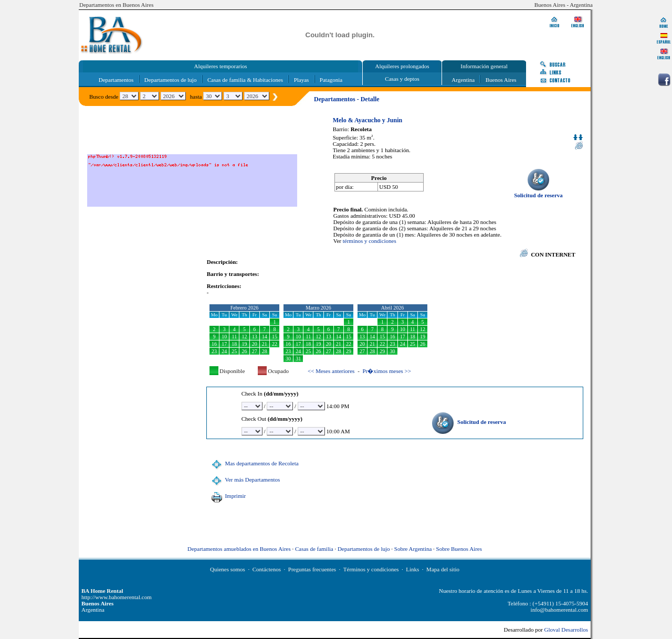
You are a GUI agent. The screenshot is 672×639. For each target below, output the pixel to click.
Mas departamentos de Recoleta (254, 463)
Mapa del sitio (443, 569)
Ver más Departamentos (245, 480)
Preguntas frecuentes (312, 569)
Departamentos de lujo (171, 80)
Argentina (463, 80)
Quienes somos (228, 569)
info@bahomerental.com (559, 610)
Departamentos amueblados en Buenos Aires (239, 549)
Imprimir (227, 496)
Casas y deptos (402, 79)
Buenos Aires (501, 80)
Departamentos (116, 80)
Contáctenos (267, 569)
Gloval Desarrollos (566, 630)
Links (412, 569)
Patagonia (331, 80)
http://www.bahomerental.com (117, 597)
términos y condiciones (370, 241)
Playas (302, 80)
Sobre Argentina (413, 549)
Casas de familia (314, 549)
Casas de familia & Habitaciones (245, 80)
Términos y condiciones (371, 569)
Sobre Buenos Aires (459, 549)
